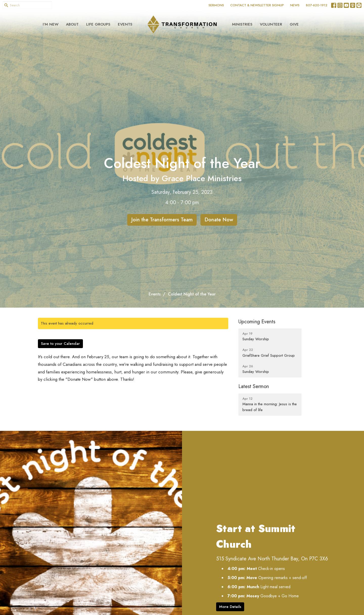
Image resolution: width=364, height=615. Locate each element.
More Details (230, 607)
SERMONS (216, 5)
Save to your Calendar (60, 344)
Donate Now (219, 220)
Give (294, 24)
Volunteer (271, 24)
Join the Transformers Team (162, 220)
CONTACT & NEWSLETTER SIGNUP (257, 5)
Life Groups (98, 24)
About (72, 24)
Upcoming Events (257, 322)
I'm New (51, 24)
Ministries (242, 24)
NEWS (295, 5)
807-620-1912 (317, 5)
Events (125, 24)
